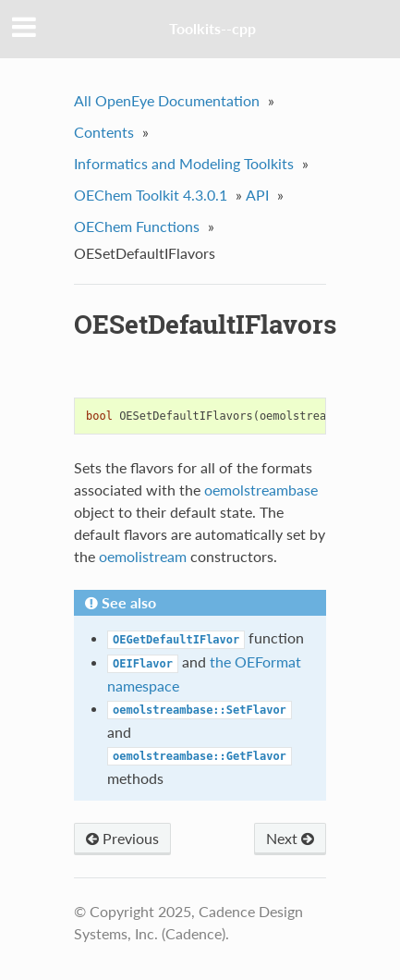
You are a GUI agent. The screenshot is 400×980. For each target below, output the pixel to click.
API (257, 195)
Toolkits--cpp (212, 28)
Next (290, 838)
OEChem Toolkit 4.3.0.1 (151, 195)
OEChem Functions (137, 226)
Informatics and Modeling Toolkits (184, 163)
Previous (122, 838)
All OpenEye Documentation (167, 100)
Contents (104, 132)
